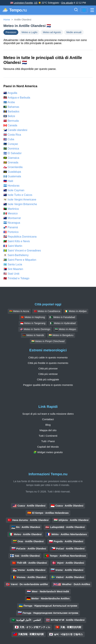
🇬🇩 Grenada (11, 162)
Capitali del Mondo (48, 447)
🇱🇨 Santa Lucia (13, 264)
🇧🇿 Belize (9, 116)
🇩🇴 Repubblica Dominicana (20, 237)
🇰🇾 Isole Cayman (14, 190)
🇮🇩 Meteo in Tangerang (33, 323)
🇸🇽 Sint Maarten (13, 269)
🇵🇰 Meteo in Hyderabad (63, 323)
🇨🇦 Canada (10, 125)
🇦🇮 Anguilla (10, 93)
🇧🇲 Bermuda (11, 121)
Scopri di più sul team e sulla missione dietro (48, 414)
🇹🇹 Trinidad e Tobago (16, 278)
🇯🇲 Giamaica (11, 158)
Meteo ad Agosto (52, 32)
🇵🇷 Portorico (11, 232)
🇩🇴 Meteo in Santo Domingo (35, 329)
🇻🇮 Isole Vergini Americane (20, 200)
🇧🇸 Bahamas (11, 107)
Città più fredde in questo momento (48, 363)
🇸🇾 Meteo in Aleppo (65, 329)
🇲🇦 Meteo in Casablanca (47, 311)
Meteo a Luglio (29, 32)
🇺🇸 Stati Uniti (11, 274)
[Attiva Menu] (92, 10)
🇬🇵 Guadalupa (12, 172)
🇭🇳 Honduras (11, 186)
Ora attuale (67, 3)
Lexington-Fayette (23, 3)
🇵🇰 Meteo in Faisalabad (62, 317)
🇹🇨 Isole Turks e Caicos (18, 195)
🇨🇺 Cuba (9, 139)
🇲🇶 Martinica (11, 209)
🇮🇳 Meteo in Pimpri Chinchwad (48, 341)
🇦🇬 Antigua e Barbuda (17, 98)
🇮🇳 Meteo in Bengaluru (61, 335)
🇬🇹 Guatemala (12, 176)
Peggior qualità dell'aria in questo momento (48, 385)
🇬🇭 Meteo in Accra (19, 311)
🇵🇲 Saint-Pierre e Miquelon (20, 260)
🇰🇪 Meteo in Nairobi (33, 335)
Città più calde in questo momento (48, 357)
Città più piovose (48, 368)
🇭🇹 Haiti (8, 181)
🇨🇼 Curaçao (11, 144)
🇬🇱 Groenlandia (13, 167)
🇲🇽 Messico (11, 213)
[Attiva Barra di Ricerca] (76, 10)
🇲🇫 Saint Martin (13, 246)
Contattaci (48, 419)
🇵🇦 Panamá (11, 227)
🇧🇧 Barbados (11, 111)
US (36, 3)
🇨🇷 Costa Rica (12, 135)
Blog (48, 425)
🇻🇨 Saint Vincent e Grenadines (22, 251)
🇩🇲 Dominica (11, 149)
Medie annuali (74, 32)
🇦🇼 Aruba (9, 102)
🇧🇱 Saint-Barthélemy (16, 255)
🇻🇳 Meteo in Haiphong (33, 317)
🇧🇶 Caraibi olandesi (15, 130)
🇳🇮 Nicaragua (12, 223)
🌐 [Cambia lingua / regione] (84, 10)
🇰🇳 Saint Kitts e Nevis (17, 241)
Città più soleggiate (48, 379)
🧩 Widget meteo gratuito (48, 452)
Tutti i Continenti (48, 436)
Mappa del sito (48, 430)
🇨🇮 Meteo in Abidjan (76, 311)
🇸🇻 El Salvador (12, 153)
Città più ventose (48, 374)
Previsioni (11, 32)
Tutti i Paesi (48, 441)
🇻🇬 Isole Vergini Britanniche (20, 204)
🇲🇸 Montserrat (12, 218)
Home (7, 20)
